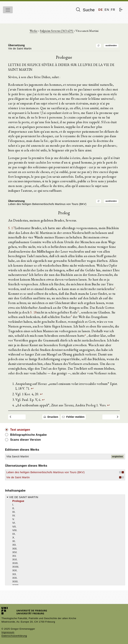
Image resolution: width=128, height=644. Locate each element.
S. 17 (11, 228)
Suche (85, 10)
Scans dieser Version (26, 440)
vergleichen (117, 457)
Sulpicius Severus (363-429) (57, 31)
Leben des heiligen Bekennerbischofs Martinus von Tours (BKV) (45, 472)
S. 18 (33, 312)
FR (113, 10)
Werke (33, 31)
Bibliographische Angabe (29, 435)
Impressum (8, 632)
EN (107, 10)
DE (101, 10)
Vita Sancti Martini (18, 456)
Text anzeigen (20, 430)
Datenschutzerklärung (14, 636)
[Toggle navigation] (8, 10)
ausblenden (111, 46)
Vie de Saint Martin (18, 477)
